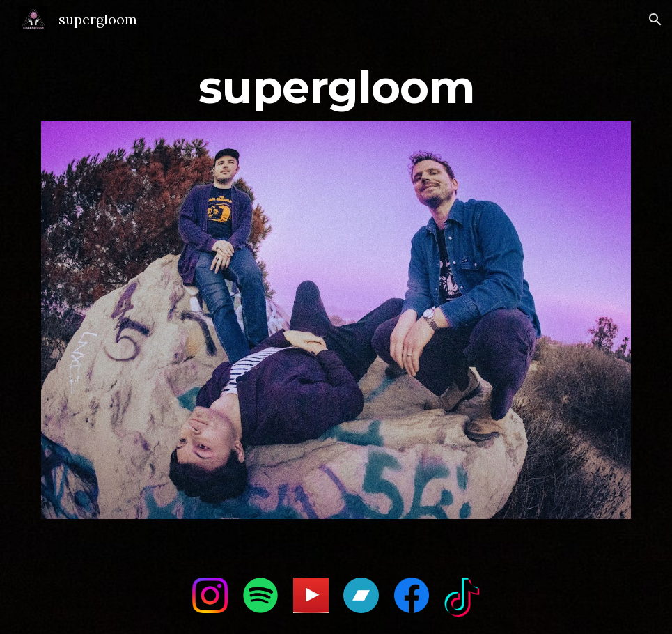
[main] (336, 81)
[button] (655, 20)
